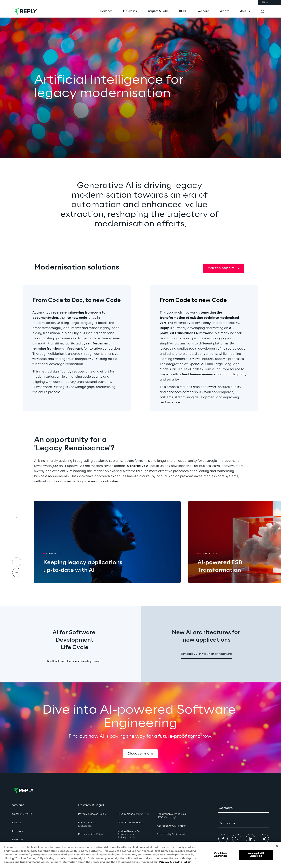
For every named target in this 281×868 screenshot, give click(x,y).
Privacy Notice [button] (87, 824)
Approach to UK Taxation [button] (172, 826)
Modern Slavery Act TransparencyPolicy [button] (129, 835)
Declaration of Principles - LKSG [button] (172, 816)
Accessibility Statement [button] (171, 834)
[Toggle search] (263, 11)
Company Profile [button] (22, 814)
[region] (140, 855)
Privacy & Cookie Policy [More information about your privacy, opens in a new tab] (175, 862)
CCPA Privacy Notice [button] (130, 823)
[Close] (277, 846)
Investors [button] (18, 831)
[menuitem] (106, 11)
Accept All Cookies (256, 855)
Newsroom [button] (19, 840)
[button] (224, 268)
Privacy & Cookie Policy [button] (92, 814)
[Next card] (17, 573)
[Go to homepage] (25, 11)
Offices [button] (17, 823)
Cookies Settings (220, 855)
